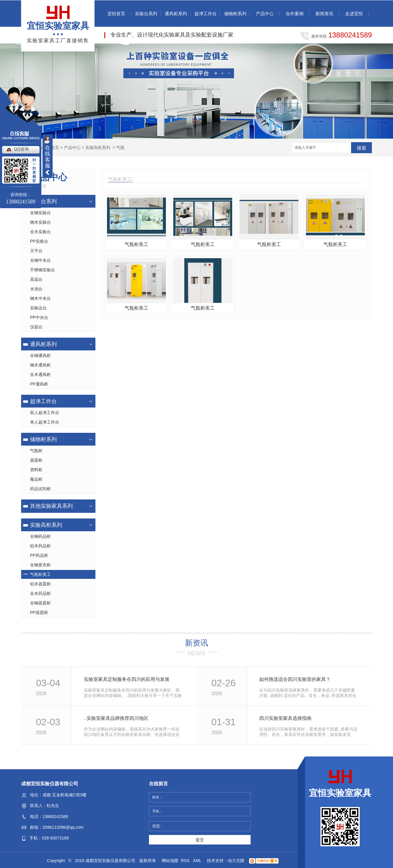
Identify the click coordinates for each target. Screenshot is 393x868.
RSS (186, 861)
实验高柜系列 (98, 148)
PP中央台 (39, 317)
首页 (55, 148)
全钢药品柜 (40, 536)
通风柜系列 (176, 14)
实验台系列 (146, 14)
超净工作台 (206, 14)
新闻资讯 (324, 14)
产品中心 (265, 14)
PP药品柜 (39, 555)
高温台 (36, 279)
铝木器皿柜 (40, 584)
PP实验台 (39, 241)
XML (198, 861)
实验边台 (38, 308)
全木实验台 (40, 232)
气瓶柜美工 (40, 574)
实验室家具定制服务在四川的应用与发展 (127, 679)
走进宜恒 (354, 14)
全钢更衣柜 (40, 565)
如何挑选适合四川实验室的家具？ (295, 679)
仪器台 (36, 327)
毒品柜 (36, 479)
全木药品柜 (40, 593)
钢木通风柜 (40, 365)
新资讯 (196, 643)
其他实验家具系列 (51, 506)
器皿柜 (36, 460)
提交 (200, 840)
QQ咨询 (21, 149)
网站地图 (170, 861)
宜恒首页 (116, 14)
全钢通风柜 (40, 355)
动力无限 (236, 861)
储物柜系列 (235, 14)
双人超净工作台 (45, 413)
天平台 (36, 251)
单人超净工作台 (45, 422)
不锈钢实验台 (43, 270)
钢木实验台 (40, 222)
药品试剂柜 (40, 489)
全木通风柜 (40, 375)
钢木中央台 (40, 298)
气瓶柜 (36, 451)
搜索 (361, 148)
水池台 (36, 289)
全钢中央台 (40, 260)
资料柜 (36, 470)
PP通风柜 (39, 384)
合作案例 (295, 14)
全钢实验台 (40, 213)
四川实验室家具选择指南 (285, 718)
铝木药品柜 (40, 546)
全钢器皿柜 (40, 603)
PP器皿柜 (39, 612)
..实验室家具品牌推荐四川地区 (116, 718)
